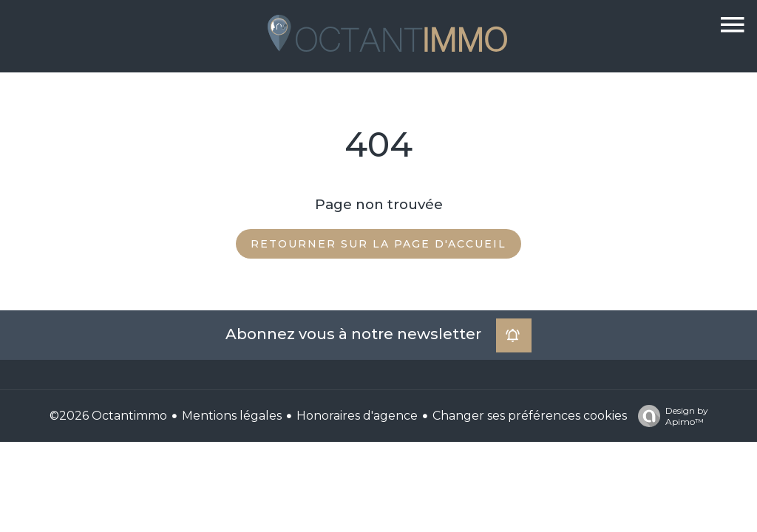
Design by (669, 416)
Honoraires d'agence (357, 416)
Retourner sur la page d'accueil (378, 244)
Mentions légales (232, 416)
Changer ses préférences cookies (530, 416)
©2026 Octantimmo (108, 416)
